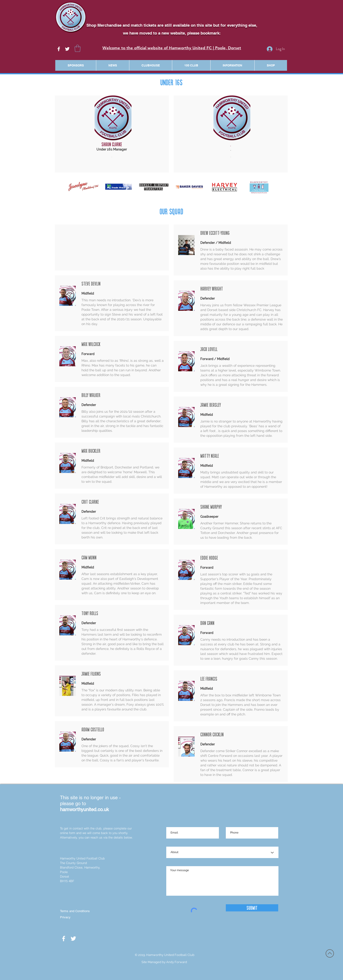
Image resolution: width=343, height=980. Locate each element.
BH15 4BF (67, 881)
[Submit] (252, 908)
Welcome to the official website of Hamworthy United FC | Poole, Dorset (172, 48)
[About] (222, 853)
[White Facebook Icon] (59, 49)
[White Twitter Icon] (67, 49)
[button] (78, 48)
